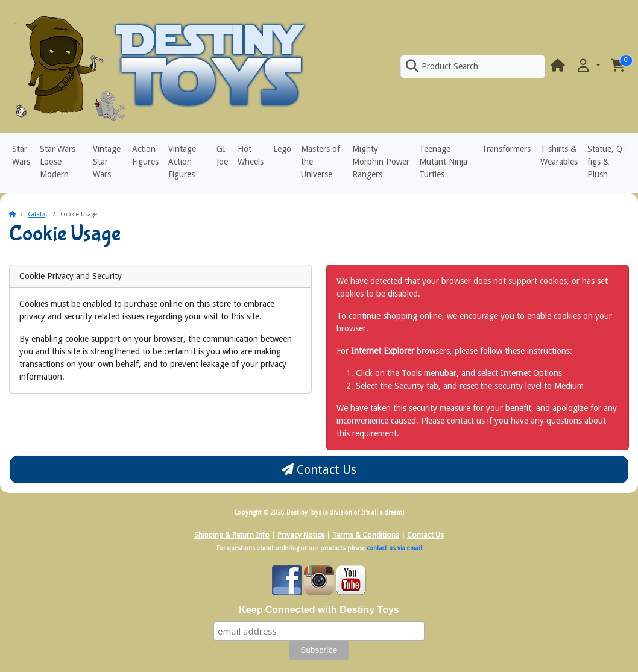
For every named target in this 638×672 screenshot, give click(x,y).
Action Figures (145, 155)
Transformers (506, 149)
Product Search (442, 66)
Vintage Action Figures (182, 162)
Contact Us (319, 469)
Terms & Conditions (366, 535)
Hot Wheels (251, 155)
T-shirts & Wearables (559, 155)
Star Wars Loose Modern (58, 162)
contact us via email (395, 548)
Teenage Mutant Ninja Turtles (443, 162)
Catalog (38, 214)
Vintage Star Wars (107, 162)
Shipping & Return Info (232, 535)
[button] (588, 66)
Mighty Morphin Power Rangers (381, 162)
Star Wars (21, 155)
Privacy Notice (301, 535)
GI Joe (222, 155)
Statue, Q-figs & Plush (606, 162)
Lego (282, 149)
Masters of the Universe (321, 162)
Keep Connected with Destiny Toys (319, 610)
